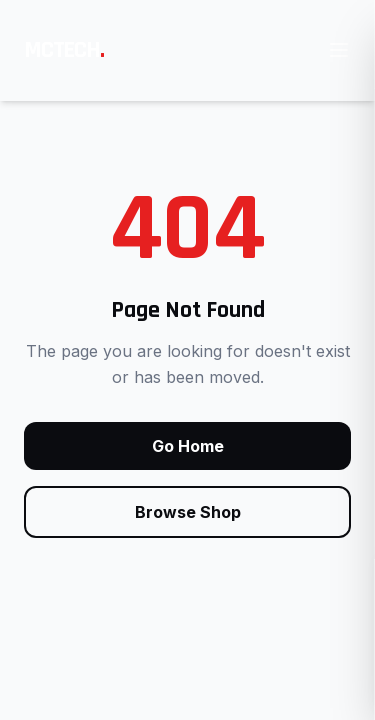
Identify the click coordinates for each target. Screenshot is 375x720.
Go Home (188, 446)
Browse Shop (188, 512)
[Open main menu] (339, 50)
